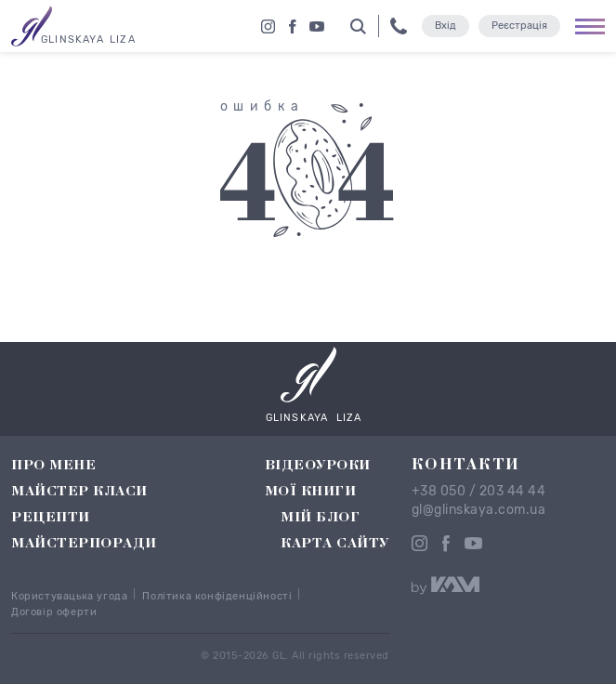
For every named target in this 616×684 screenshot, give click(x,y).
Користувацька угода (69, 596)
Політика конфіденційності (217, 596)
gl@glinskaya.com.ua (479, 510)
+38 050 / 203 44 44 (479, 492)
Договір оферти (54, 612)
